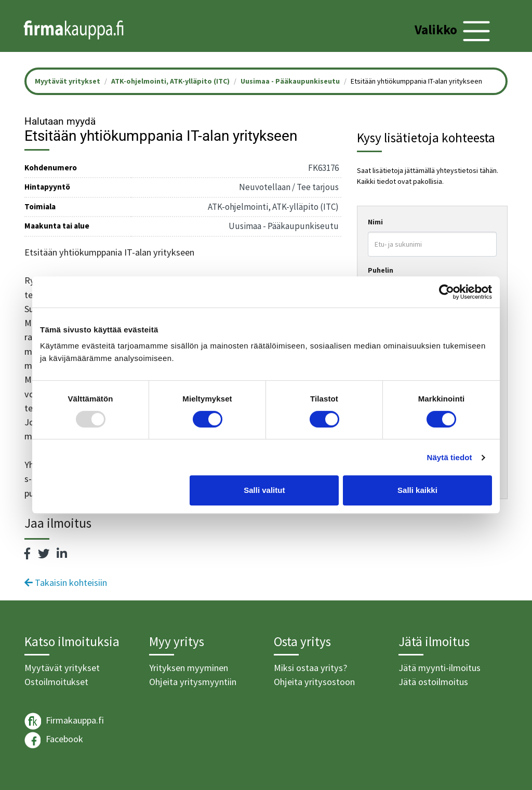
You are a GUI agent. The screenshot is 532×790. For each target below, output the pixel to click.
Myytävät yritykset (62, 668)
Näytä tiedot (450, 457)
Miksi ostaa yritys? (310, 668)
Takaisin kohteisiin (66, 583)
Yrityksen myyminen (189, 668)
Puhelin (381, 270)
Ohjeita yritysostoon (314, 682)
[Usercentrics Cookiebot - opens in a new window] (447, 292)
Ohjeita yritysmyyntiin (193, 682)
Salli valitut (264, 490)
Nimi (375, 222)
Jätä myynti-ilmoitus (440, 668)
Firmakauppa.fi (64, 721)
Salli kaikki (417, 490)
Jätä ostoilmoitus (433, 682)
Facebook (54, 740)
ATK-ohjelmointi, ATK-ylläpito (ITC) (170, 81)
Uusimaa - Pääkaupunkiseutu (290, 81)
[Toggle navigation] (454, 31)
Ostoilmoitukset (56, 682)
